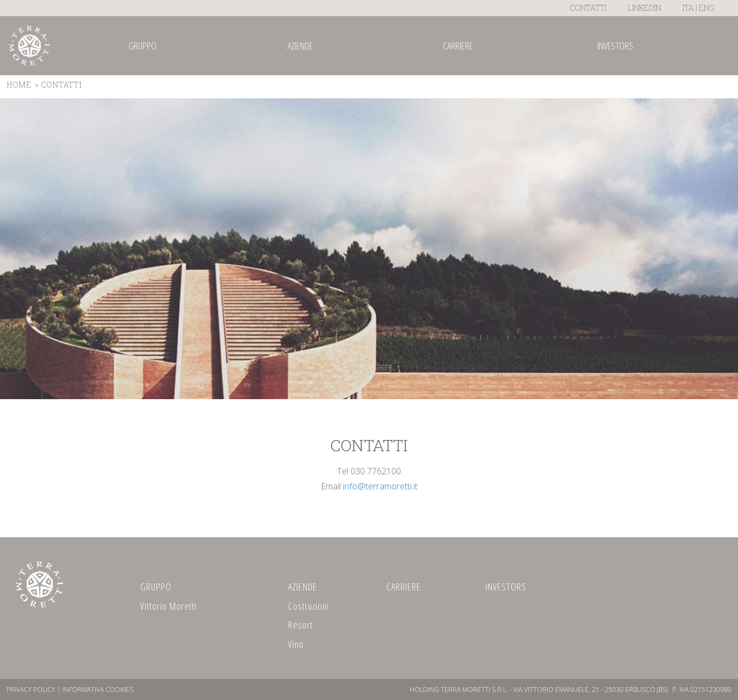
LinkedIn (644, 8)
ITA (688, 8)
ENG (707, 8)
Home (19, 85)
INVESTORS (506, 587)
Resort (300, 625)
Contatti (588, 8)
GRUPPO (156, 587)
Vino (296, 644)
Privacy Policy (31, 690)
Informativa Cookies (98, 690)
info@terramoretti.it (380, 486)
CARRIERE (404, 587)
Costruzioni (309, 606)
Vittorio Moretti (169, 606)
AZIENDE (303, 587)
